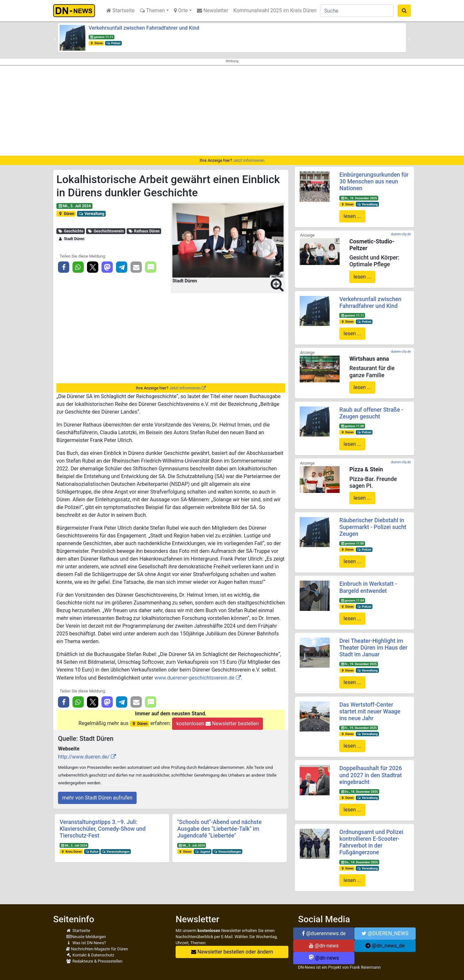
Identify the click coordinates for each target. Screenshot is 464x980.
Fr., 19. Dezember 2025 (359, 664)
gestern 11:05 (352, 543)
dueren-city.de (401, 234)
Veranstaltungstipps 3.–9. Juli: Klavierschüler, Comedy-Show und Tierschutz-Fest (103, 829)
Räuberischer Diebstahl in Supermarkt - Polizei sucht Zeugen (373, 527)
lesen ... (352, 216)
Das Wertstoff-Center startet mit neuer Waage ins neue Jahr (370, 711)
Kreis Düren (71, 852)
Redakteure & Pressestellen (94, 961)
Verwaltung (92, 214)
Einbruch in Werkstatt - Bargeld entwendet (368, 587)
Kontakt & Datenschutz (90, 955)
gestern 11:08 (352, 426)
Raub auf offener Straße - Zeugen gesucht (371, 413)
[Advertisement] (232, 111)
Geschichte (71, 231)
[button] (55, 39)
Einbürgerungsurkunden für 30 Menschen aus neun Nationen (374, 181)
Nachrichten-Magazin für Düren (97, 949)
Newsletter (213, 10)
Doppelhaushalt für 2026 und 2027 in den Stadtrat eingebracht (371, 775)
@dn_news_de (385, 946)
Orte (181, 10)
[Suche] (357, 11)
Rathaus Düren (144, 231)
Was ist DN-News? (86, 943)
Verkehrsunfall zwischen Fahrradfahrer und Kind (144, 28)
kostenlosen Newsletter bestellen (217, 724)
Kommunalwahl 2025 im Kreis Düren (275, 10)
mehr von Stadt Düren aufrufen (97, 798)
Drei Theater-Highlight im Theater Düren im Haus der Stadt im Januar (373, 648)
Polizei (113, 43)
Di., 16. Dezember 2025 (359, 198)
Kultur (92, 852)
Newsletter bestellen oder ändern (232, 952)
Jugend (203, 852)
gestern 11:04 (352, 600)
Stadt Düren (71, 239)
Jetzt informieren (249, 160)
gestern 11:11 (101, 37)
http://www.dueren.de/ (84, 757)
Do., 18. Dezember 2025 (359, 792)
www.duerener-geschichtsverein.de (194, 678)
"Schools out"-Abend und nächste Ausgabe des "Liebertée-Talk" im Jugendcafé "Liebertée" (219, 829)
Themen (152, 10)
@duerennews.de (324, 933)
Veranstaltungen (116, 852)
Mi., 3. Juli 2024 (74, 206)
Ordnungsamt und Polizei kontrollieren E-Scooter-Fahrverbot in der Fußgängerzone (371, 842)
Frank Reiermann (365, 967)
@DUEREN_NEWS (385, 933)
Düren (96, 43)
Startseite (121, 10)
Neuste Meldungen (86, 937)
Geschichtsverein (106, 231)
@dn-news (324, 946)
